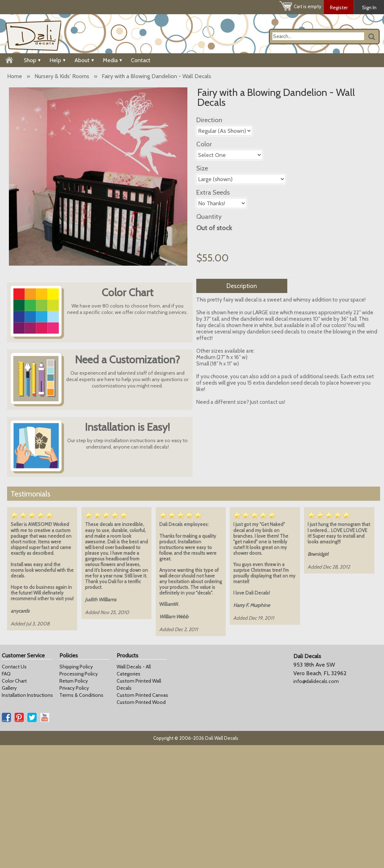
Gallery (9, 688)
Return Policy (74, 681)
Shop (32, 60)
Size (202, 168)
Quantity (209, 216)
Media (112, 60)
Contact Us (14, 667)
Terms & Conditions (81, 695)
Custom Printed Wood (141, 702)
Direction (209, 120)
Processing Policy (79, 674)
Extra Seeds (213, 192)
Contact (141, 60)
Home (15, 76)
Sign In (369, 7)
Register (339, 7)
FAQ (6, 674)
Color (204, 144)
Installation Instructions (27, 695)
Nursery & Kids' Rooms (62, 76)
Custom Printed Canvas (142, 695)
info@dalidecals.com (316, 681)
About (84, 60)
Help (57, 60)
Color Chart (14, 681)
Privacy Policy (74, 688)
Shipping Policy (76, 667)
